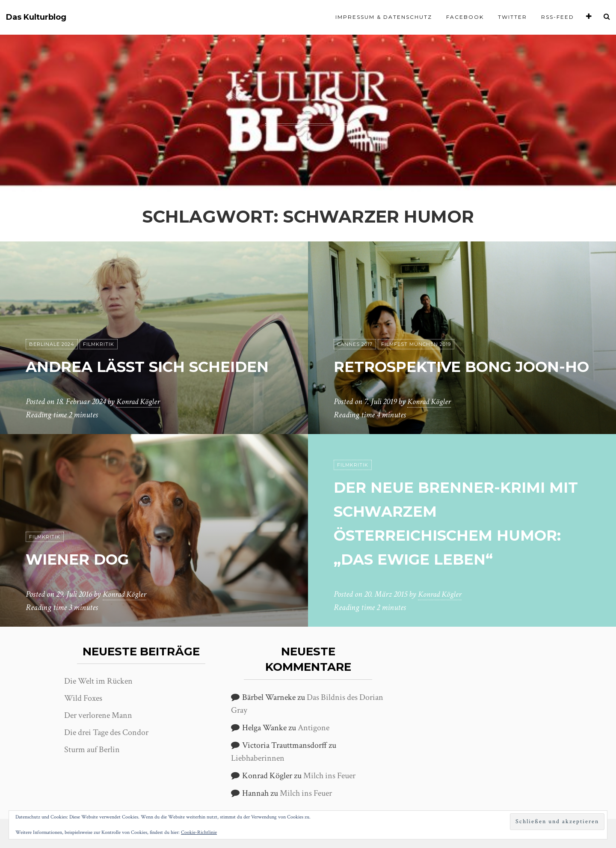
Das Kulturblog (36, 17)
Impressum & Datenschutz (384, 17)
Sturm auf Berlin (92, 750)
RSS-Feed (558, 17)
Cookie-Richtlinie (199, 832)
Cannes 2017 (355, 321)
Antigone (314, 728)
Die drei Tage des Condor (106, 732)
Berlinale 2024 (52, 321)
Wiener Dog (86, 559)
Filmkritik (99, 321)
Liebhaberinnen (258, 758)
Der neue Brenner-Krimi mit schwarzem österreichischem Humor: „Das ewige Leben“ (455, 511)
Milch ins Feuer (329, 776)
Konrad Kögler (139, 402)
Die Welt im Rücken (98, 681)
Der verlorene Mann (98, 715)
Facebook (465, 17)
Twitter (512, 17)
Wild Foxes (83, 698)
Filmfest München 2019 (416, 321)
